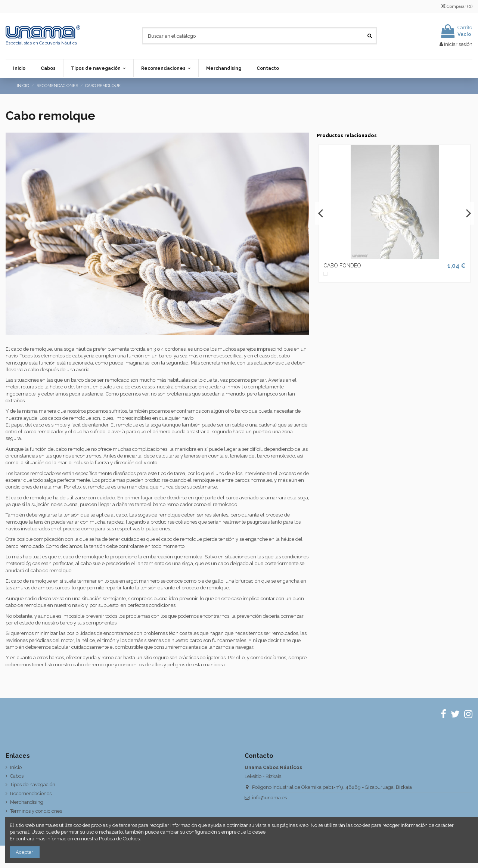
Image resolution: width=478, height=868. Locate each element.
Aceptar (24, 852)
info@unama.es (269, 798)
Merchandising (27, 802)
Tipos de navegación (33, 785)
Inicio (16, 767)
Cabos (17, 776)
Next (468, 213)
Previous (321, 213)
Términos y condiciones (36, 811)
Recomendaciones (31, 793)
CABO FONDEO (342, 266)
